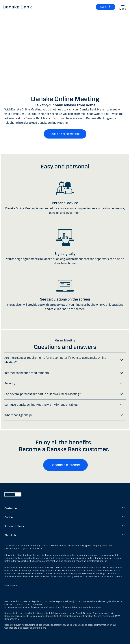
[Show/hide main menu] (123, 6)
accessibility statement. (34, 628)
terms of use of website (41, 625)
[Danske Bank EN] (17, 7)
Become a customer (65, 465)
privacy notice (21, 625)
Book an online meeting (65, 134)
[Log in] (106, 7)
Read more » (11, 585)
